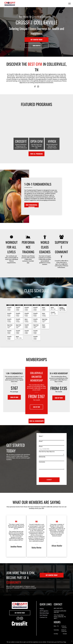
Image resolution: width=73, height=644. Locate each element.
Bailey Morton (36, 547)
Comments (42, 462)
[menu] (70, 4)
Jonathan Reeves (16, 546)
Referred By (42, 457)
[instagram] (38, 87)
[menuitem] (46, 609)
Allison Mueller (57, 546)
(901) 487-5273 (58, 608)
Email (41, 441)
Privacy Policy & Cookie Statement (27, 643)
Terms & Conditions (50, 643)
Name (41, 436)
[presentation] (51, 473)
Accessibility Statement (40, 643)
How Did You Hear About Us (47, 452)
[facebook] (35, 87)
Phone (41, 447)
